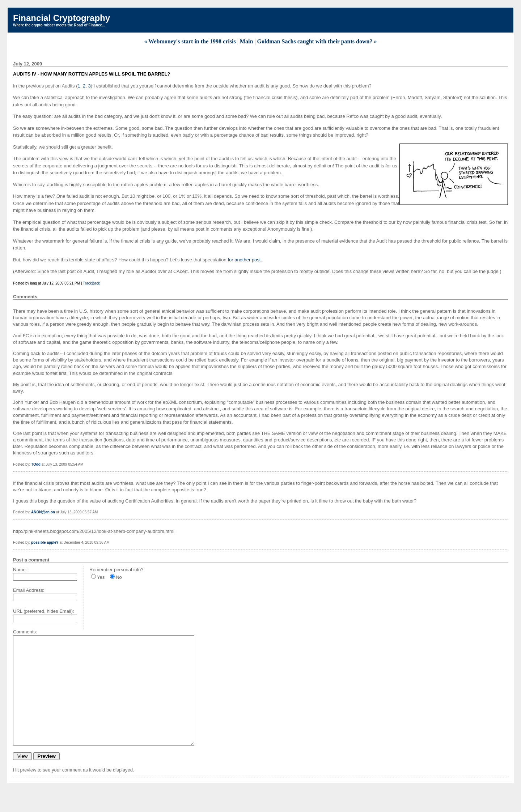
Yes (101, 577)
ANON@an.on (43, 512)
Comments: (25, 632)
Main (246, 41)
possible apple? (45, 542)
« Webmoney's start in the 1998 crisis (190, 41)
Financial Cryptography (62, 18)
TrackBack (91, 283)
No (119, 577)
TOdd (36, 464)
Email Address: (29, 590)
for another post (244, 260)
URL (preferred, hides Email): (44, 611)
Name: (20, 570)
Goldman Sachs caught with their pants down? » (317, 41)
